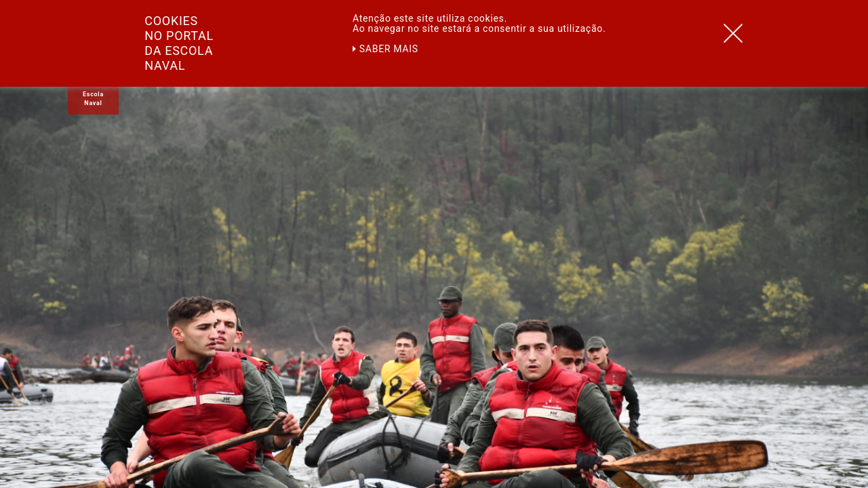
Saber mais (386, 49)
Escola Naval (93, 99)
